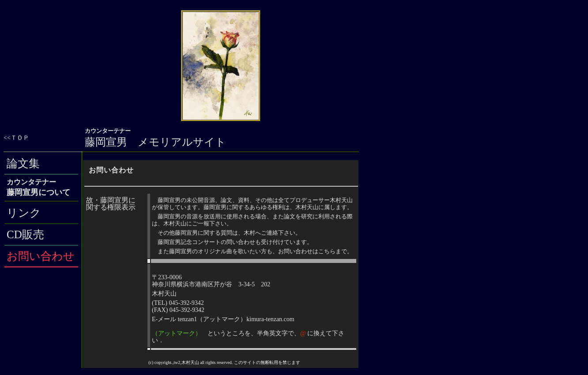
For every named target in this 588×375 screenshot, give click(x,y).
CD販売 (25, 234)
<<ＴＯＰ (16, 138)
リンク (24, 213)
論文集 (23, 163)
